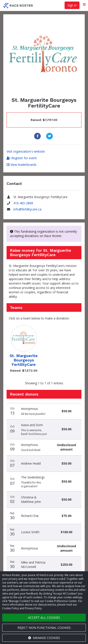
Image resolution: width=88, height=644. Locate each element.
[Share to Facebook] (38, 136)
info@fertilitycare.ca (27, 209)
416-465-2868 (23, 203)
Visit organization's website (26, 151)
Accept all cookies (44, 618)
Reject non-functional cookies (44, 628)
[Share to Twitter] (50, 136)
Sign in (72, 5)
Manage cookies (44, 638)
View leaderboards (22, 165)
